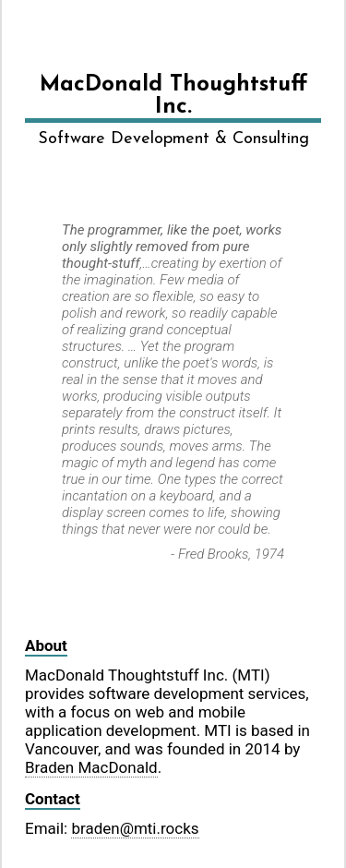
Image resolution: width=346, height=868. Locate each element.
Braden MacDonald (91, 767)
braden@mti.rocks (135, 828)
